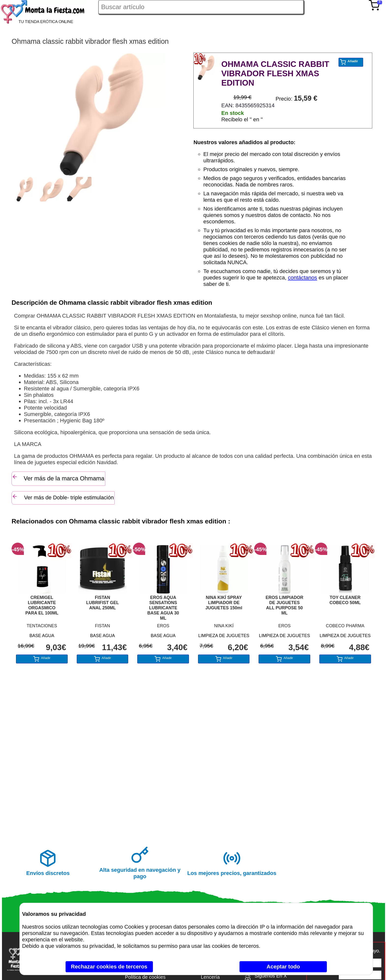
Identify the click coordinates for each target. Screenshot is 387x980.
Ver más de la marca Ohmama (58, 478)
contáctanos (302, 278)
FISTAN (102, 626)
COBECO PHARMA (345, 626)
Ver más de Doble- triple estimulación (63, 497)
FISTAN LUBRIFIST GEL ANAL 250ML (102, 603)
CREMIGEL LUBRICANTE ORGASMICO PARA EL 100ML (42, 605)
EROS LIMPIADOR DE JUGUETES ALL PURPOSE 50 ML (285, 605)
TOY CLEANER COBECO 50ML (345, 600)
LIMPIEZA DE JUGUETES (224, 636)
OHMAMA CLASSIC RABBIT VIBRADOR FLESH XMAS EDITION (275, 73)
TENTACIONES (42, 626)
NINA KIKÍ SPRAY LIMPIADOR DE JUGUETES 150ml (224, 603)
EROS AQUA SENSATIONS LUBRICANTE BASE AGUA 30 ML (163, 608)
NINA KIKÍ (224, 626)
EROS (163, 626)
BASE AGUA (42, 636)
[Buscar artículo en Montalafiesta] (201, 7)
